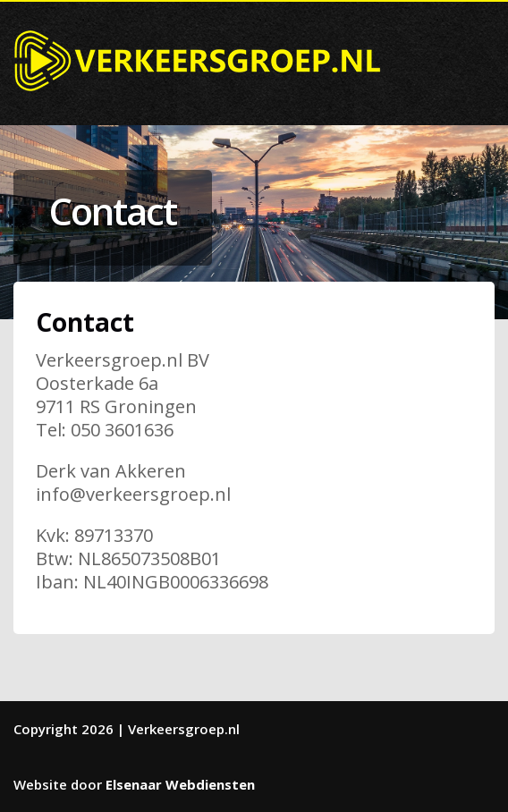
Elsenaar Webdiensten (180, 784)
